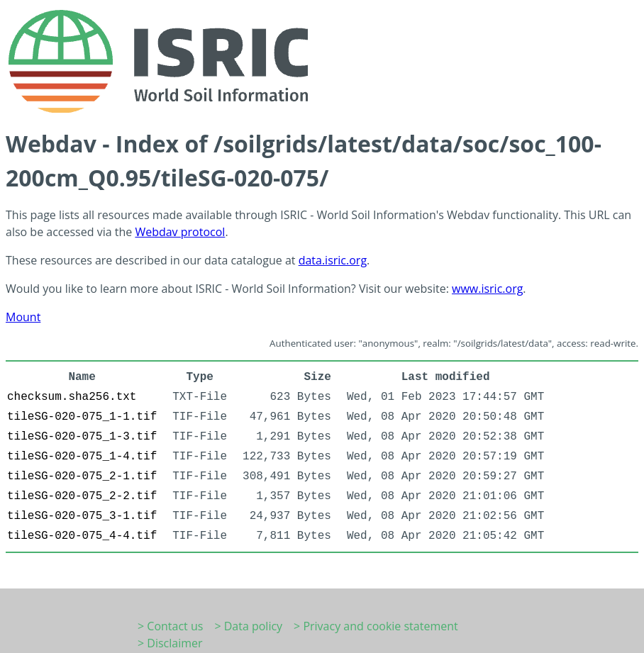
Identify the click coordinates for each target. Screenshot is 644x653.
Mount (23, 317)
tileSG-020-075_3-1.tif (82, 516)
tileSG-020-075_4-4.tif (82, 536)
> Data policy (248, 626)
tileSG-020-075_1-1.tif (82, 417)
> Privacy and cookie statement (376, 626)
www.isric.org (487, 289)
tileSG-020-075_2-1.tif (82, 476)
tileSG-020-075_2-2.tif (82, 496)
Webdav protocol (180, 232)
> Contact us (170, 626)
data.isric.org (333, 260)
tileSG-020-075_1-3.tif (82, 437)
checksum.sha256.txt (72, 397)
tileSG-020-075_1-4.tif (82, 457)
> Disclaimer (170, 643)
